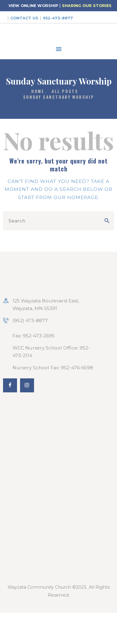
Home (38, 91)
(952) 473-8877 (30, 320)
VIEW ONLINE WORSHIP (33, 6)
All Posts (65, 91)
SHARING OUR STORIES (87, 6)
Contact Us (24, 18)
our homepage (76, 197)
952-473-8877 (58, 18)
